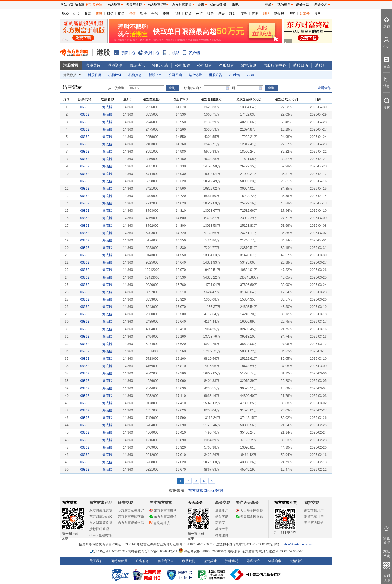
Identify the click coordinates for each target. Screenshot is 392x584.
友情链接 (296, 561)
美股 (166, 14)
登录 (268, 5)
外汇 (199, 14)
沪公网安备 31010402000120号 (203, 551)
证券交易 (302, 5)
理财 (233, 14)
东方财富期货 (286, 503)
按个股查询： (118, 88)
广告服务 (142, 561)
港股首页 (71, 65)
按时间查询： (192, 88)
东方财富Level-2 (101, 516)
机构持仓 (135, 75)
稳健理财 (222, 535)
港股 (177, 14)
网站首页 (67, 5)
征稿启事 (275, 561)
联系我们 (189, 561)
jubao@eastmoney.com (298, 544)
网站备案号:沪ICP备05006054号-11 (153, 551)
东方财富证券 (157, 5)
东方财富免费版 (101, 510)
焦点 (76, 14)
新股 (99, 14)
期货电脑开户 (314, 516)
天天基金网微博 (249, 510)
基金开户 (222, 510)
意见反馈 (387, 554)
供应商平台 (166, 561)
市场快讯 (137, 65)
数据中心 (152, 53)
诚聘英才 (210, 561)
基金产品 (222, 529)
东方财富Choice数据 (206, 491)
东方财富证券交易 (131, 523)
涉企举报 (387, 541)
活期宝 (220, 523)
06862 (85, 107)
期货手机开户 (314, 510)
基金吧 (279, 14)
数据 (143, 14)
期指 (110, 14)
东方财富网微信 (163, 517)
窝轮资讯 (249, 65)
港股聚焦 (115, 65)
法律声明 (232, 561)
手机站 (174, 53)
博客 (292, 14)
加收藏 (79, 5)
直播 (255, 14)
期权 (121, 14)
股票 (88, 14)
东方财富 (70, 503)
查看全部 (324, 88)
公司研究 (205, 65)
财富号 (305, 14)
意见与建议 (160, 523)
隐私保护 (253, 561)
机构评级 (115, 75)
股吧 (266, 14)
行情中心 (128, 53)
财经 (65, 14)
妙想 (201, 5)
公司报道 (183, 65)
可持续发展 (119, 561)
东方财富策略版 (101, 523)
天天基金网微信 (249, 517)
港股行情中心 (275, 65)
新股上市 (155, 75)
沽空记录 (195, 75)
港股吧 (321, 65)
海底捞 (107, 107)
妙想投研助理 (99, 529)
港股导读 (93, 65)
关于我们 (96, 561)
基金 (222, 14)
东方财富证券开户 (131, 510)
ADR (251, 75)
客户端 (194, 53)
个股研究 (227, 65)
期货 (188, 14)
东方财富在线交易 (131, 516)
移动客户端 (94, 5)
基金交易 (222, 516)
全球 (155, 14)
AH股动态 (160, 65)
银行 (210, 14)
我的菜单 (284, 5)
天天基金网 (134, 5)
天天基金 (195, 503)
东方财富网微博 (163, 510)
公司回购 (175, 75)
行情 (132, 14)
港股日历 (301, 65)
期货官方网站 (314, 523)
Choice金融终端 (100, 535)
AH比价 (235, 75)
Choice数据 (218, 5)
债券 (244, 14)
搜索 (317, 14)
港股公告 (216, 75)
